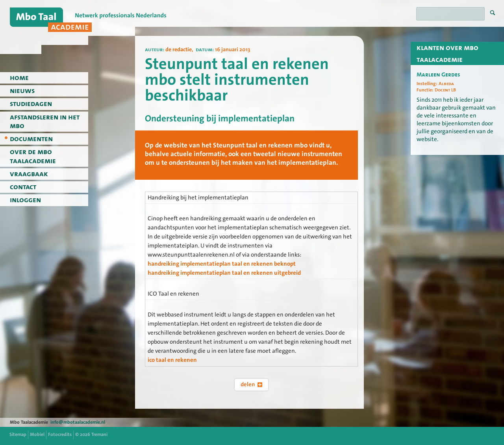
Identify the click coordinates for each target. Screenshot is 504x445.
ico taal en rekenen (172, 360)
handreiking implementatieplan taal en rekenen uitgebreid (224, 273)
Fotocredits (60, 434)
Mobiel (37, 434)
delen (251, 384)
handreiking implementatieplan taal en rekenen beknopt (222, 264)
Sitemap (18, 434)
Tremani (99, 434)
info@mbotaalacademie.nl (78, 422)
